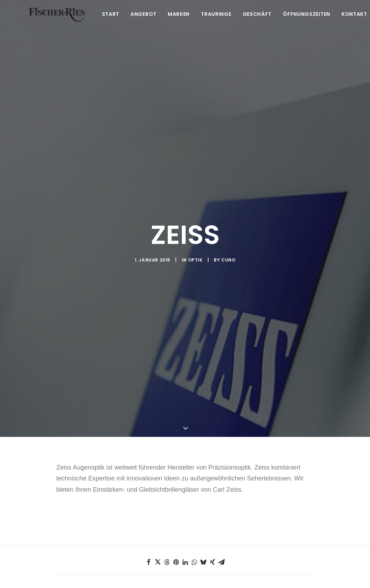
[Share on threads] (167, 513)
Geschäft (260, 24)
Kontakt (357, 24)
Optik (195, 235)
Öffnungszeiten (309, 24)
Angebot (146, 24)
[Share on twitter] (158, 513)
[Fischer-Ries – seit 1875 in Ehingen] (58, 24)
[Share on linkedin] (185, 513)
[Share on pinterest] (176, 513)
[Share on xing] (212, 513)
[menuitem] (116, 24)
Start (113, 24)
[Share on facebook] (148, 513)
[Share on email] (222, 513)
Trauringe (218, 24)
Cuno (228, 235)
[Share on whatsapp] (194, 513)
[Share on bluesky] (203, 513)
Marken (181, 24)
